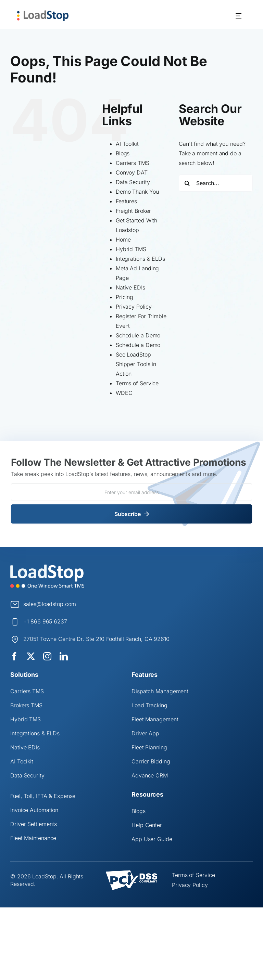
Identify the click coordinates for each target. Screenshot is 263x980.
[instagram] (47, 656)
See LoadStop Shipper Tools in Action (136, 364)
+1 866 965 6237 (45, 621)
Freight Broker (133, 211)
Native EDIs (130, 287)
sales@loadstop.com (49, 604)
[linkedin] (64, 656)
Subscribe (128, 514)
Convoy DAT (132, 172)
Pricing (124, 297)
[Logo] (47, 567)
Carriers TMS (133, 163)
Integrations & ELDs (140, 259)
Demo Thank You (137, 192)
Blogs (123, 153)
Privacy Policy (134, 307)
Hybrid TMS (131, 249)
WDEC (124, 393)
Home (123, 240)
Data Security (133, 182)
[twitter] (31, 656)
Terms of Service (137, 383)
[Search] (187, 183)
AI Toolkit (127, 144)
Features (126, 201)
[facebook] (14, 656)
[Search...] (216, 183)
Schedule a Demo (138, 335)
